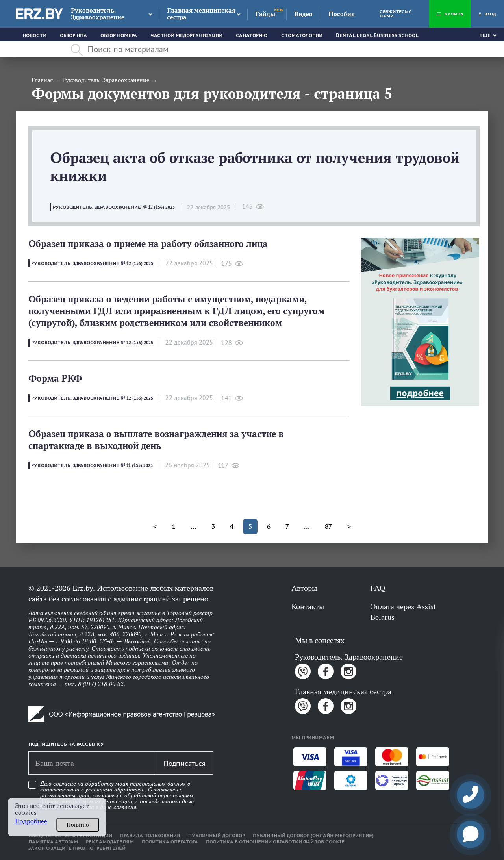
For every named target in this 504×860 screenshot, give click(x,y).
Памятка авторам (53, 842)
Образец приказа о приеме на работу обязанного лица (148, 244)
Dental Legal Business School (377, 35)
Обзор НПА (73, 35)
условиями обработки (115, 790)
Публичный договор (217, 836)
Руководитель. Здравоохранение (98, 14)
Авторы (304, 588)
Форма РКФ (55, 378)
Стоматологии (302, 35)
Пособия (342, 14)
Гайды (265, 14)
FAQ (378, 588)
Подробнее (31, 821)
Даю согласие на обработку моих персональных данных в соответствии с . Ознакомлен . (117, 796)
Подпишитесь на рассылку (66, 744)
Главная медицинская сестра (201, 14)
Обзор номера (119, 35)
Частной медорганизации (186, 35)
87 (328, 526)
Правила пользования (150, 836)
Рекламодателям (110, 842)
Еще (485, 35)
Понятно (78, 825)
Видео (303, 14)
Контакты (308, 606)
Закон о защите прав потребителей (77, 848)
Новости (34, 35)
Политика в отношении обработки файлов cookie (275, 842)
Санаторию (252, 35)
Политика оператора (170, 842)
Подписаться (184, 763)
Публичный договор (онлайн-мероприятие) (313, 836)
